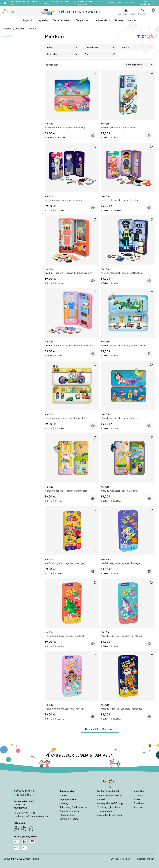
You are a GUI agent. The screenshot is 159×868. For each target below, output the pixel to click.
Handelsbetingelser (69, 811)
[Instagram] (24, 829)
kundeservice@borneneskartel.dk (31, 816)
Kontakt (64, 796)
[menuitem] (28, 20)
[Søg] (50, 12)
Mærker (20, 29)
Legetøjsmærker (105, 811)
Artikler (137, 799)
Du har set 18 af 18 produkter (100, 729)
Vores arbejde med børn (109, 815)
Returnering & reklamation (73, 807)
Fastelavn (139, 803)
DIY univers (139, 796)
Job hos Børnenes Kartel (109, 796)
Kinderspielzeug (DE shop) (110, 803)
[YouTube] (31, 829)
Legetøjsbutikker (68, 799)
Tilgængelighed (67, 815)
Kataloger (139, 807)
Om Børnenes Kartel (108, 791)
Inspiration (139, 791)
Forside (8, 29)
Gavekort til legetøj (69, 819)
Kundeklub (102, 799)
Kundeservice (67, 791)
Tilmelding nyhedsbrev (108, 807)
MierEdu (8, 36)
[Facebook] (16, 829)
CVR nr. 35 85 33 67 (120, 859)
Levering (64, 803)
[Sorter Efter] (139, 65)
